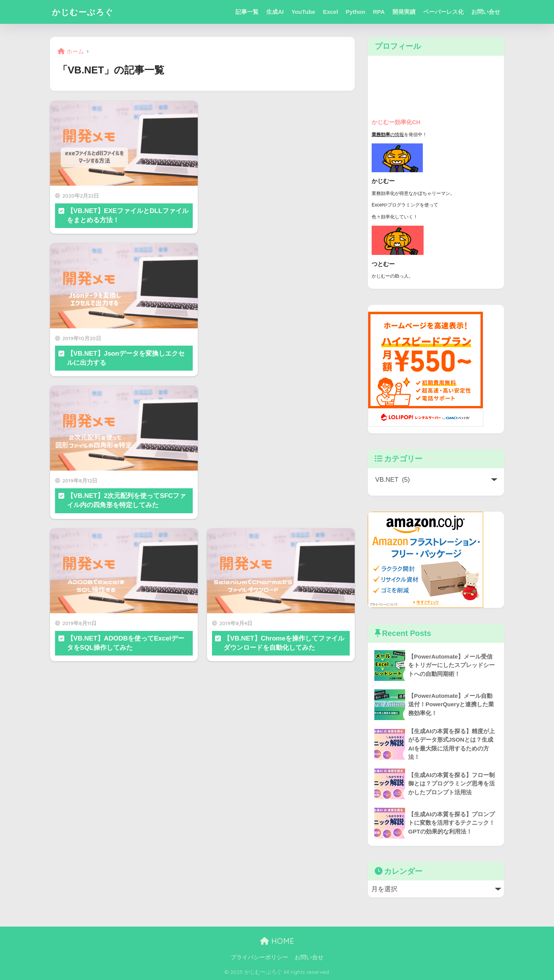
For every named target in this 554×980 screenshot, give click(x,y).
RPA (379, 12)
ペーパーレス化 (443, 12)
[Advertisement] (281, 123)
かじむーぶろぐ (85, 12)
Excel (330, 12)
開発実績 (404, 12)
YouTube (303, 12)
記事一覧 (247, 12)
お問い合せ (486, 12)
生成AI (275, 12)
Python (356, 12)
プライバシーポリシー (259, 957)
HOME (277, 941)
